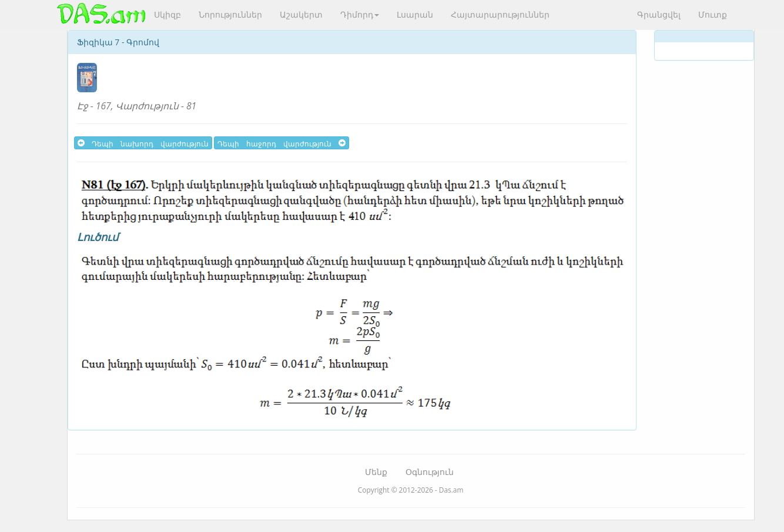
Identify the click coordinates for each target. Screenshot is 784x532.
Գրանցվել (659, 14)
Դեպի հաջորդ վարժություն (282, 143)
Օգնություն (430, 472)
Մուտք (713, 14)
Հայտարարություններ (500, 14)
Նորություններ (230, 14)
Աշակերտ (301, 14)
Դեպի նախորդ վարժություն (143, 143)
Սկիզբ (167, 14)
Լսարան (415, 14)
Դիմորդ (360, 14)
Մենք (376, 472)
